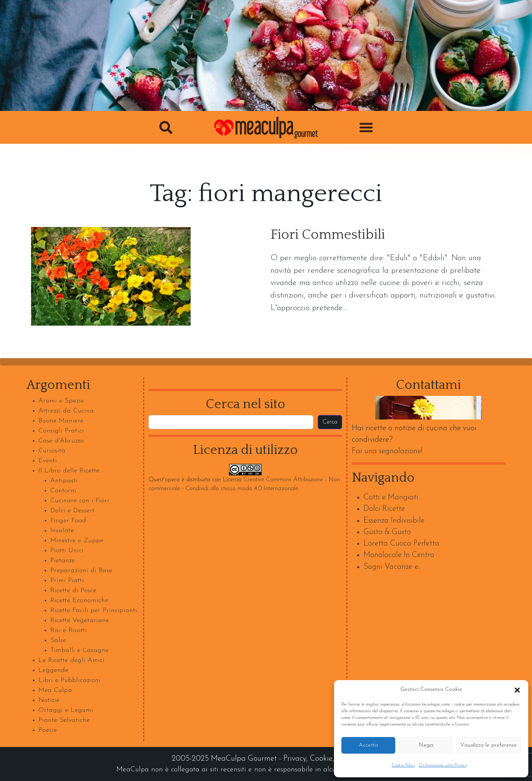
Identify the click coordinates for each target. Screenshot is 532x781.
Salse (58, 640)
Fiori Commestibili (328, 235)
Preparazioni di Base (81, 571)
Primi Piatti (67, 580)
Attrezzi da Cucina (66, 411)
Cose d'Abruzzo (61, 441)
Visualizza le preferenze (489, 745)
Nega (426, 745)
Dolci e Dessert (72, 511)
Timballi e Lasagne (79, 650)
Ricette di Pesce (73, 590)
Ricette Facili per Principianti (94, 610)
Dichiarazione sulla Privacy (443, 765)
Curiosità (52, 451)
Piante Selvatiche (64, 720)
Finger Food (68, 521)
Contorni (63, 491)
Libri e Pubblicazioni (69, 680)
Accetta (368, 745)
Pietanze (63, 561)
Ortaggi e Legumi (66, 710)
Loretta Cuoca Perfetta (401, 544)
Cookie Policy (403, 765)
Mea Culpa (55, 690)
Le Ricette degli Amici (71, 660)
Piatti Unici (67, 551)
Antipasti (64, 481)
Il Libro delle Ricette (69, 471)
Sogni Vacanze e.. (392, 567)
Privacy (295, 759)
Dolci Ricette (384, 509)
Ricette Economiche (79, 600)
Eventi (48, 461)
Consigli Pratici (61, 431)
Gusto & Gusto (387, 532)
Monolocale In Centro (399, 555)
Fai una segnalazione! (387, 451)
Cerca (330, 422)
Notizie (49, 700)
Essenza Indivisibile (394, 521)
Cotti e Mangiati (391, 497)
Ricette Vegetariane (80, 620)
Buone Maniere (61, 421)
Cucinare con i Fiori (80, 501)
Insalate (62, 531)
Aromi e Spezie (61, 401)
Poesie (48, 730)
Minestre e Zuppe (77, 541)
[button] (517, 690)
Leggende (53, 670)
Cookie (321, 759)
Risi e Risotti (69, 630)
